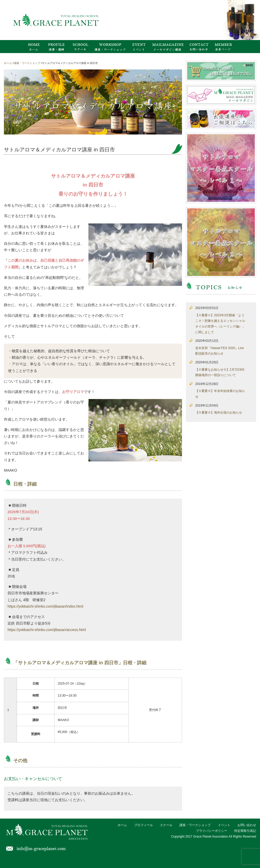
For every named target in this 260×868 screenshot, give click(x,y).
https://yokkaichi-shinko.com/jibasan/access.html (47, 630)
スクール (166, 825)
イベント (224, 825)
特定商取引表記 (245, 831)
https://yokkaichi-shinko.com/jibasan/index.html (45, 606)
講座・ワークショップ (195, 825)
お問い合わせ (247, 825)
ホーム (122, 825)
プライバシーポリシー (212, 831)
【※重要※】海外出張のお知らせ (219, 413)
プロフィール (144, 825)
